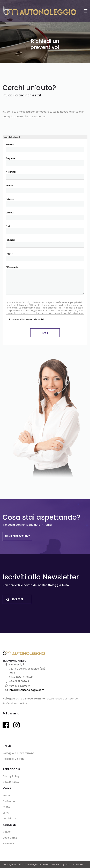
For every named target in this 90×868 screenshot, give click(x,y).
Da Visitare (9, 819)
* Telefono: (45, 175)
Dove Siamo (10, 838)
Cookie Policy (11, 782)
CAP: (45, 230)
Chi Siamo (9, 801)
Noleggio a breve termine (18, 753)
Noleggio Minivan (13, 759)
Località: (45, 216)
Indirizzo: (45, 202)
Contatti (8, 832)
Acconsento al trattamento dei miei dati (25, 319)
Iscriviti (14, 600)
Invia (45, 333)
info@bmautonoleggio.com (27, 690)
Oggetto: (45, 257)
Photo (6, 807)
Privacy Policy (11, 776)
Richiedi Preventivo (17, 536)
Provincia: (45, 243)
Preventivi (8, 844)
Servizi (6, 813)
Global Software (74, 864)
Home (6, 795)
